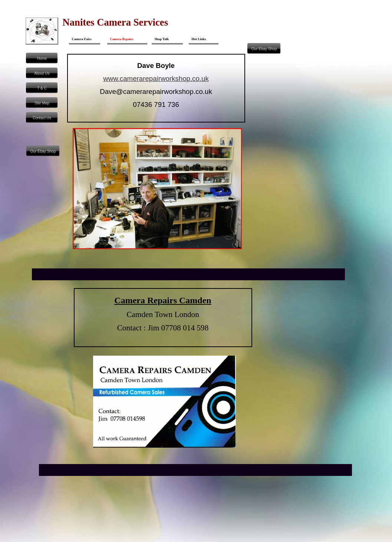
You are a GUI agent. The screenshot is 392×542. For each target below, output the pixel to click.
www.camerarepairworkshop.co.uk (156, 79)
